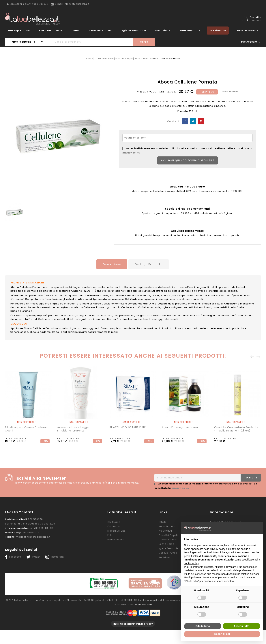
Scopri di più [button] (222, 634)
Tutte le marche (247, 30)
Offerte (163, 521)
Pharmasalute (190, 30)
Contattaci (114, 526)
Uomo (76, 30)
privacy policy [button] (218, 549)
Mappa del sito (116, 530)
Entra (110, 535)
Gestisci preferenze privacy (133, 621)
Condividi (185, 121)
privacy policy (131, 153)
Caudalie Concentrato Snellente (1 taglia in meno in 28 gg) (236, 428)
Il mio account (116, 539)
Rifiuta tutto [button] (203, 626)
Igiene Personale (134, 30)
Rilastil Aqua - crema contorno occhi (26, 428)
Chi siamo (114, 521)
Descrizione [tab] (110, 264)
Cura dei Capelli (101, 30)
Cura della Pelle (51, 30)
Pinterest (201, 121)
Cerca (144, 42)
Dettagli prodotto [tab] (149, 264)
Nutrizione (163, 30)
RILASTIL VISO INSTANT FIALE (128, 427)
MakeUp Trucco (19, 30)
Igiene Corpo (166, 543)
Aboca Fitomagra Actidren (180, 427)
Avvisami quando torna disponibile (188, 160)
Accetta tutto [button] (241, 626)
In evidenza (218, 30)
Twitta (193, 121)
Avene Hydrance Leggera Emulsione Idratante (74, 428)
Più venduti (165, 530)
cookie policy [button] (191, 563)
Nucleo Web (145, 602)
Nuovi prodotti (167, 526)
